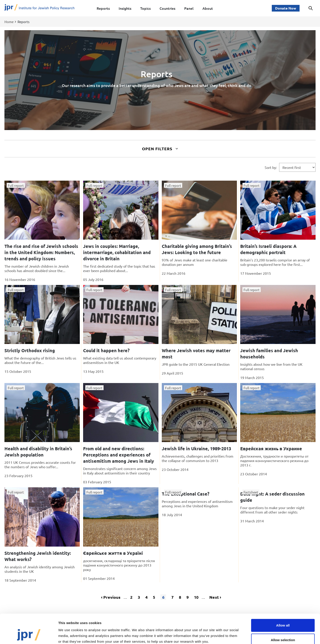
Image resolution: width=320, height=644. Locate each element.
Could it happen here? (106, 350)
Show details (233, 635)
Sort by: (271, 167)
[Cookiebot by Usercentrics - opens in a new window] (29, 635)
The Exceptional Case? (186, 494)
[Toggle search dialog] (311, 8)
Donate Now (286, 8)
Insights (125, 8)
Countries (167, 8)
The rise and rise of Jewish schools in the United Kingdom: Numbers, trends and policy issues (41, 252)
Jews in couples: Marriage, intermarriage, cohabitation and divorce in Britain (117, 252)
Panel (189, 8)
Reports (103, 8)
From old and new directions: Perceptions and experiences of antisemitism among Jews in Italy (119, 455)
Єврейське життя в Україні (113, 553)
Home (9, 22)
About (208, 8)
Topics (145, 8)
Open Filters (160, 149)
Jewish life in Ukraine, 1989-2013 (196, 448)
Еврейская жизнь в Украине (271, 448)
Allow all (283, 600)
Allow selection (283, 615)
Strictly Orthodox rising (30, 350)
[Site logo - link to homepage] (39, 8)
